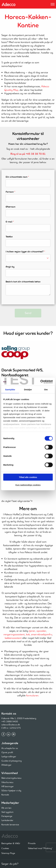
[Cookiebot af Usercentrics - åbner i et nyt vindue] (40, 382)
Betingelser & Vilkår (11, 843)
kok (28, 634)
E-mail (10, 222)
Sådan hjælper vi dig (11, 790)
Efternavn (11, 207)
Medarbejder (10, 803)
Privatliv (32, 843)
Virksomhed (10, 773)
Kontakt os (9, 713)
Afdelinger (6, 765)
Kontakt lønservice (10, 824)
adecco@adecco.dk (11, 725)
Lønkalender (7, 820)
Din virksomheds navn (17, 177)
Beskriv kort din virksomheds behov (23, 282)
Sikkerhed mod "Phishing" (40, 848)
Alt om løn (6, 808)
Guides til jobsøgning (12, 761)
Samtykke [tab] (10, 389)
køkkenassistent (13, 638)
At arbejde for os (10, 748)
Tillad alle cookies (28, 477)
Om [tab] (46, 389)
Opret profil (7, 752)
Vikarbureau (7, 782)
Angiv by (10, 267)
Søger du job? (10, 864)
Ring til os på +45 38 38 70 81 (28, 154)
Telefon (9, 237)
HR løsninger (8, 786)
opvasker (41, 631)
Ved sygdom (7, 812)
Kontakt (5, 795)
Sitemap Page (8, 853)
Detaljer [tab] (28, 389)
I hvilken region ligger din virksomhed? (25, 252)
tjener (32, 631)
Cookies (5, 848)
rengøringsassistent (14, 634)
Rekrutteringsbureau (11, 778)
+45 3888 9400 (10, 721)
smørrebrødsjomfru (42, 634)
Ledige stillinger (9, 756)
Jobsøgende (10, 743)
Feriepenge (7, 816)
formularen (32, 695)
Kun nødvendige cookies (28, 485)
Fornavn (10, 192)
